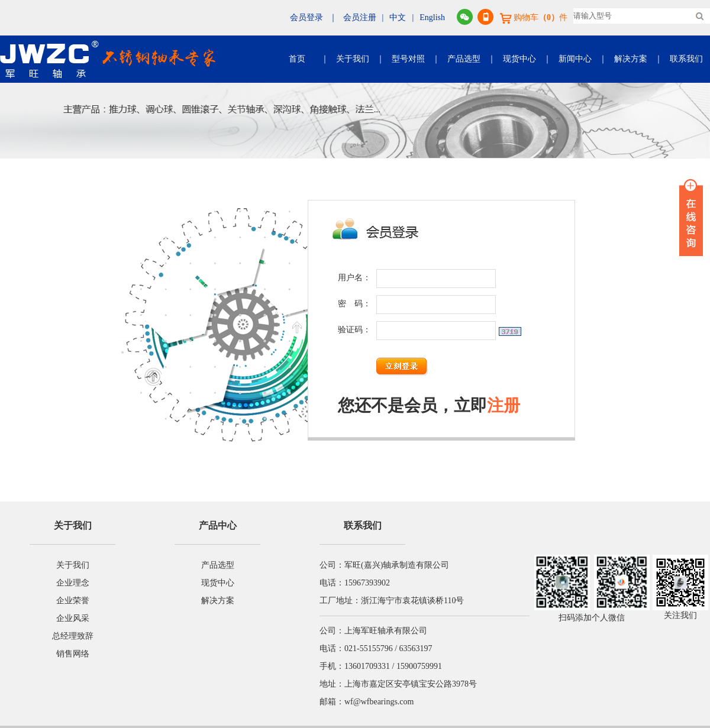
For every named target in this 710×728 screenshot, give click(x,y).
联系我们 (686, 59)
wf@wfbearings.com (379, 702)
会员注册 (360, 17)
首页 (297, 59)
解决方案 (631, 59)
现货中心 (519, 59)
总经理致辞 (73, 636)
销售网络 (73, 654)
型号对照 (408, 59)
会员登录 (306, 17)
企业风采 (73, 618)
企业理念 (73, 583)
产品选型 (464, 59)
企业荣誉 (73, 601)
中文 (398, 17)
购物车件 (534, 17)
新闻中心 (575, 59)
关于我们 (353, 59)
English (432, 17)
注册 (504, 405)
